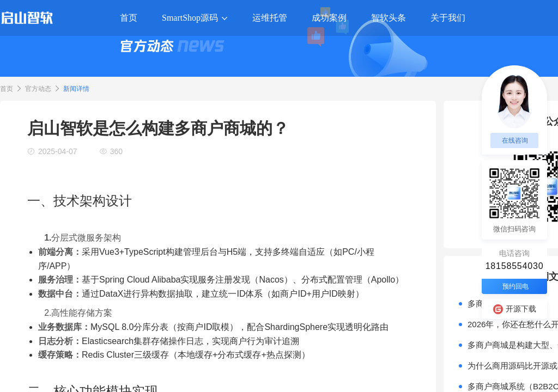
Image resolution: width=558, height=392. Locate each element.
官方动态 (38, 89)
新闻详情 (76, 89)
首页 (7, 89)
